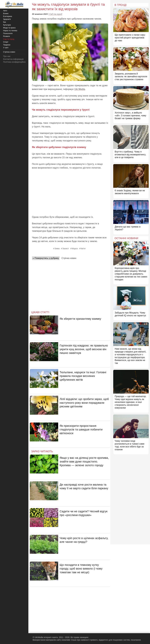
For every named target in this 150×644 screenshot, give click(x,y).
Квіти (83, 249)
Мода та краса (9, 28)
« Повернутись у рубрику (46, 258)
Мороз (75, 249)
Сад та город (56, 14)
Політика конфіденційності (15, 62)
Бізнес (6, 13)
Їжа (5, 22)
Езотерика (8, 16)
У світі (6, 48)
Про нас (7, 56)
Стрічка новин (69, 258)
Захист (66, 249)
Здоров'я (7, 19)
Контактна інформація (13, 59)
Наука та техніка (10, 31)
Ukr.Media (80, 89)
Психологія (8, 33)
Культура (7, 25)
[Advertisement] (70, 192)
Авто (5, 11)
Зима (57, 249)
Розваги (6, 36)
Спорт (6, 42)
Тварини (7, 45)
